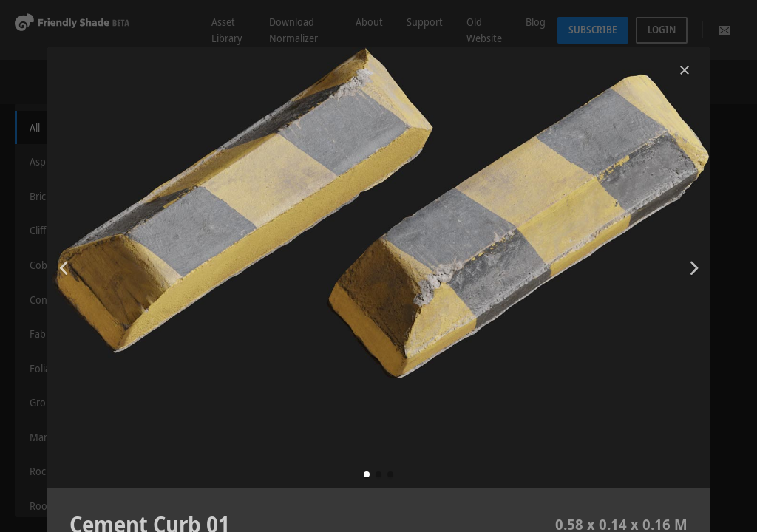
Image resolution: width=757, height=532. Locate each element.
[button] (367, 474)
